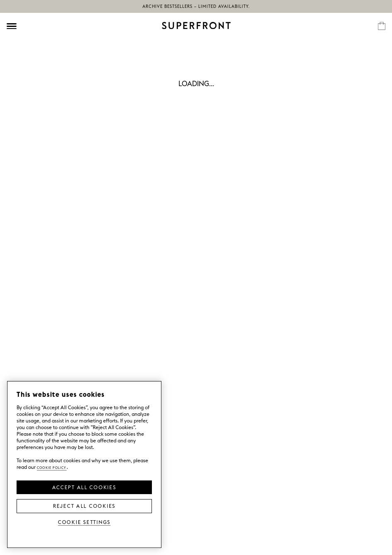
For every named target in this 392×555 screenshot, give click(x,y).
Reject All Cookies (84, 505)
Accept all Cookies (84, 487)
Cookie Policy (52, 467)
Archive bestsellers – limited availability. (196, 6)
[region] (84, 465)
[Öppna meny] (12, 26)
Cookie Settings (84, 522)
